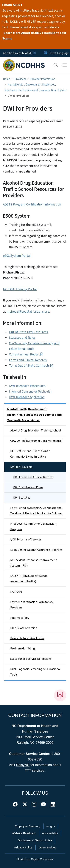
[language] (59, 53)
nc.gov (51, 826)
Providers (20, 79)
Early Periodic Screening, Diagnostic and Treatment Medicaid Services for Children (36, 511)
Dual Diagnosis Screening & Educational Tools (35, 672)
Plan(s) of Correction (24, 628)
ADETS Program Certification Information (32, 204)
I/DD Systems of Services (26, 540)
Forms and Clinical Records (28, 360)
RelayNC (23, 765)
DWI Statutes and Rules (28, 487)
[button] (53, 65)
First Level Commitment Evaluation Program (33, 527)
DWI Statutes (22, 498)
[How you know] (34, 53)
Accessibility (50, 833)
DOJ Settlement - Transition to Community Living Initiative (30, 454)
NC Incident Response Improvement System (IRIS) (34, 563)
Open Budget (47, 847)
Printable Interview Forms (27, 638)
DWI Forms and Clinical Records (33, 477)
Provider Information (43, 79)
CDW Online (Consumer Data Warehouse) (36, 441)
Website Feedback (24, 833)
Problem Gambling (23, 649)
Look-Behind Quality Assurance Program (36, 550)
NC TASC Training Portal (20, 289)
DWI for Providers (21, 467)
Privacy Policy (23, 847)
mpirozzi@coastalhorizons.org (28, 312)
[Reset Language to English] (46, 53)
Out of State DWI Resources (28, 332)
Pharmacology (20, 618)
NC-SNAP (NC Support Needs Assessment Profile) (29, 579)
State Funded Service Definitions (31, 659)
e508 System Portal (17, 256)
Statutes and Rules (22, 338)
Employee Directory (27, 826)
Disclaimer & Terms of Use (35, 840)
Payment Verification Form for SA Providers (31, 605)
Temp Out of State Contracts (31, 366)
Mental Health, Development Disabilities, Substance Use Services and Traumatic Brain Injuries (34, 415)
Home (7, 79)
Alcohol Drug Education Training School (36, 431)
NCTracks (16, 592)
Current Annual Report (26, 354)
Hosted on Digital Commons (35, 859)
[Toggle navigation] (65, 65)
